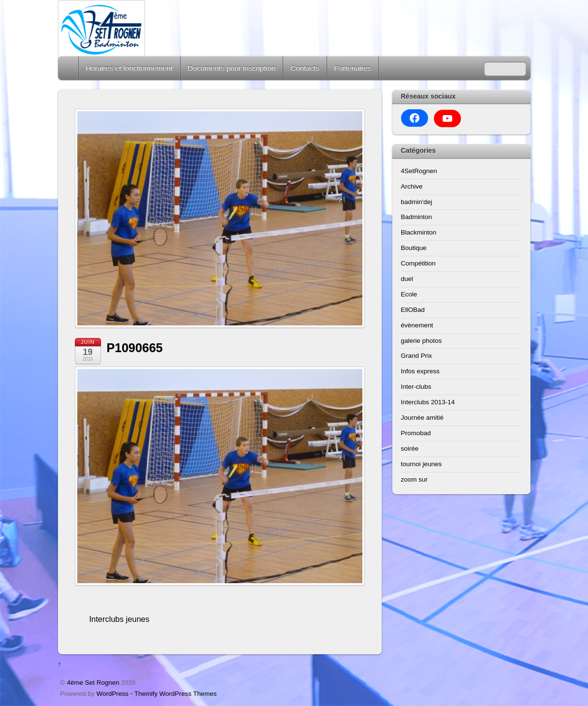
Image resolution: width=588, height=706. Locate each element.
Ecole (409, 294)
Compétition (418, 263)
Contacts (305, 68)
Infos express (420, 371)
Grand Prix (417, 356)
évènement (417, 325)
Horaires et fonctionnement (129, 68)
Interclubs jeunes (120, 619)
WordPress (113, 694)
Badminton (417, 217)
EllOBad (413, 310)
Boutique (414, 248)
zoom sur (415, 479)
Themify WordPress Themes (176, 694)
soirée (410, 449)
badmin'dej (417, 202)
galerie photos (422, 341)
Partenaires (353, 68)
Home (69, 68)
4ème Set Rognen (93, 683)
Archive (412, 186)
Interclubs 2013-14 (428, 402)
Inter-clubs (416, 387)
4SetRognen (419, 171)
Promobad (416, 433)
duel (407, 279)
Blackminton (419, 232)
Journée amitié (423, 418)
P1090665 (135, 348)
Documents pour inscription (232, 68)
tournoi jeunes (422, 464)
